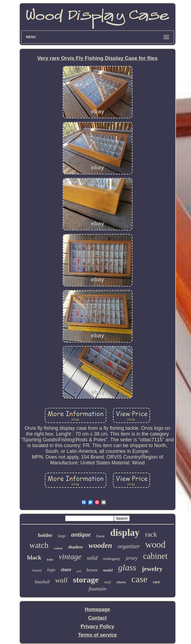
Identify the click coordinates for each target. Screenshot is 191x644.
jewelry (152, 569)
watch (39, 545)
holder (45, 535)
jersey (132, 558)
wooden (100, 545)
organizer (129, 546)
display (125, 533)
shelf (108, 582)
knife (50, 559)
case (139, 579)
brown (92, 570)
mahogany (112, 559)
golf (79, 571)
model (108, 570)
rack (151, 534)
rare (157, 582)
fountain (97, 589)
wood (155, 545)
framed (37, 570)
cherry (121, 582)
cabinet (155, 556)
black (34, 557)
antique (81, 535)
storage (86, 580)
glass (127, 567)
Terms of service (98, 635)
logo (51, 570)
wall (61, 580)
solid (92, 558)
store (66, 570)
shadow (75, 547)
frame (100, 536)
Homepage (97, 609)
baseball (42, 582)
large (62, 536)
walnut (58, 548)
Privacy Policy (97, 626)
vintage (70, 557)
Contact (97, 618)
